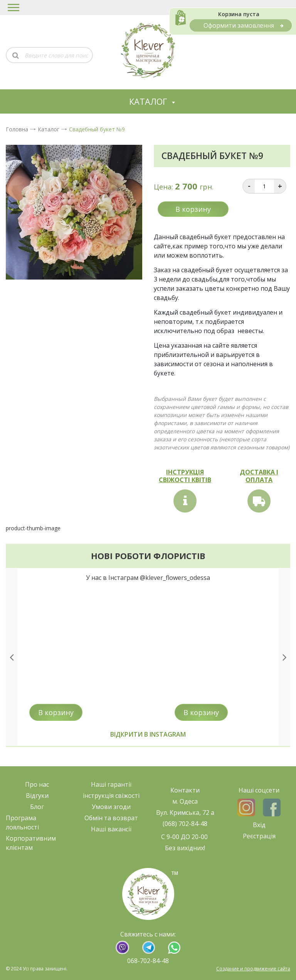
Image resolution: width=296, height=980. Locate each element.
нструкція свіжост (111, 796)
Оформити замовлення (244, 25)
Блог (37, 807)
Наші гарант (110, 784)
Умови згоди (111, 807)
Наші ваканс (110, 829)
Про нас (37, 784)
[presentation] (12, 657)
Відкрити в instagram (148, 734)
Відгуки (37, 796)
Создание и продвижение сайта (253, 969)
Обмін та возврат (111, 818)
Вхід (259, 825)
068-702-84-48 (148, 961)
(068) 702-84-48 (185, 824)
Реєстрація (259, 836)
